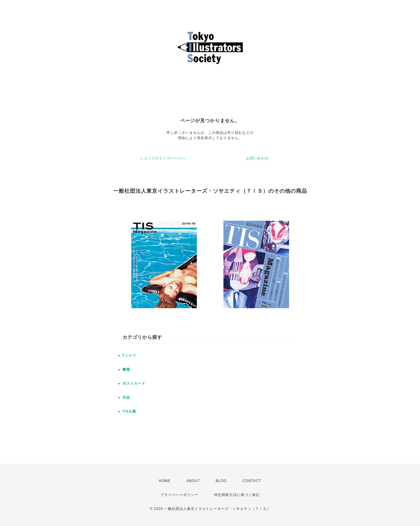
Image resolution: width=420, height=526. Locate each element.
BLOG (221, 481)
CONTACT (252, 481)
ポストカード (134, 383)
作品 (126, 397)
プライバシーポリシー (179, 495)
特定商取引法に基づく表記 (237, 495)
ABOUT (193, 481)
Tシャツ (129, 355)
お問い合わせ (257, 158)
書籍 (126, 369)
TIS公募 (129, 411)
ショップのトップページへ (163, 158)
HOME (165, 481)
